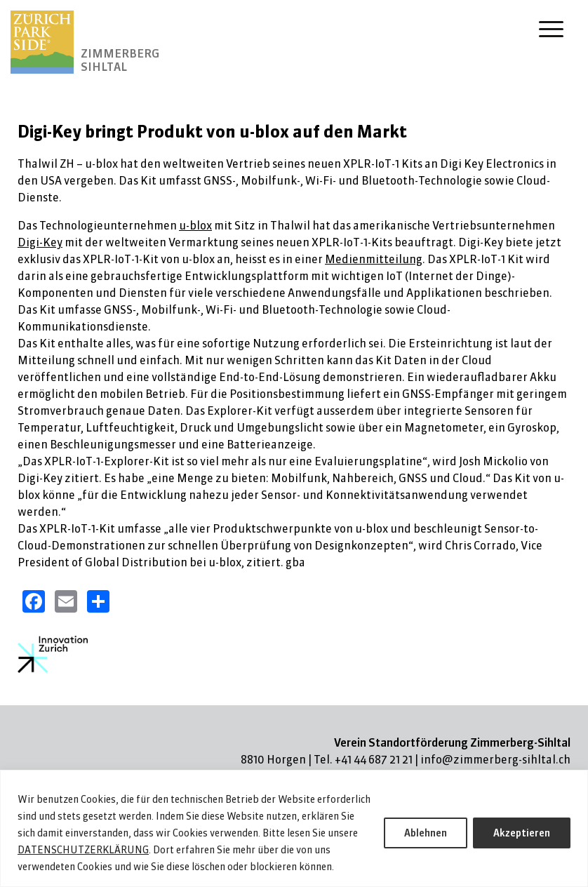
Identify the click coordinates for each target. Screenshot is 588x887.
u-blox (195, 225)
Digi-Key (40, 242)
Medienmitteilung (374, 259)
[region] (294, 828)
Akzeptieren (522, 833)
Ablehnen (426, 833)
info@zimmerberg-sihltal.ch (495, 759)
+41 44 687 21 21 (374, 759)
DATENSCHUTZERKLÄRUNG (83, 850)
